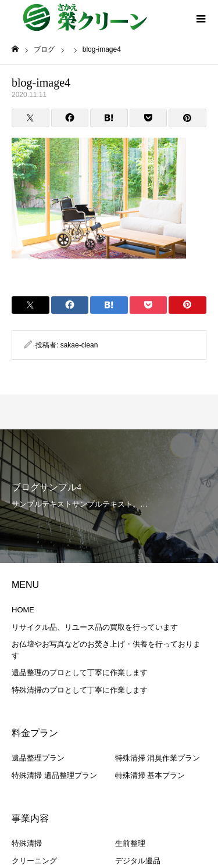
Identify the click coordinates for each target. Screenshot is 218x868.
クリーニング (34, 861)
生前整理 (130, 843)
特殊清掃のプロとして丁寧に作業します (80, 690)
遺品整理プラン (38, 758)
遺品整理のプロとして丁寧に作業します (80, 672)
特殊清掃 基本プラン (150, 775)
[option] (109, 496)
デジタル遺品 (138, 861)
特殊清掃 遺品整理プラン (54, 775)
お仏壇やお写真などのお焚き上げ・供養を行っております (106, 650)
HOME (23, 610)
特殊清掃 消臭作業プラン (158, 758)
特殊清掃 (27, 843)
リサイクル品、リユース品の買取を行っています (95, 627)
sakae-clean (79, 345)
